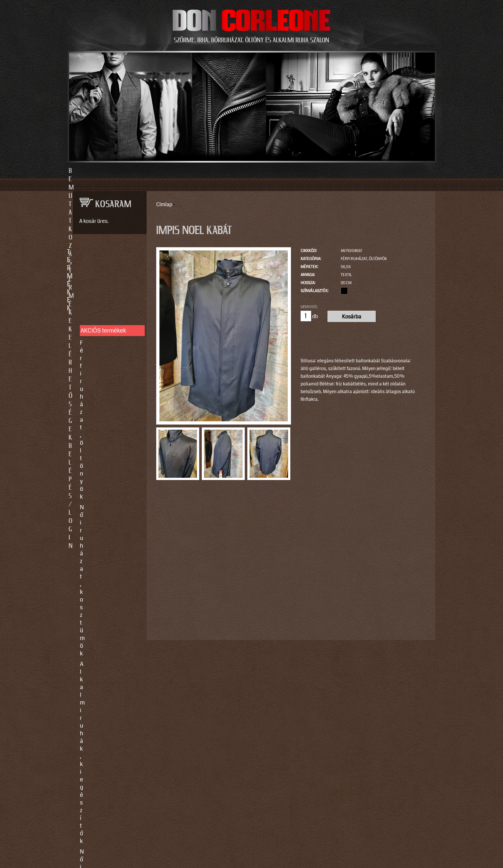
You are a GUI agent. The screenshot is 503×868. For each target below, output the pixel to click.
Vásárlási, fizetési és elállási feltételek (107, 465)
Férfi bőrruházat (100, 337)
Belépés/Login (351, 171)
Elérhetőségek (281, 171)
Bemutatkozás (153, 171)
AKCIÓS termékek (103, 274)
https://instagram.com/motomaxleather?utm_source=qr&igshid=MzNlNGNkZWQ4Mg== (107, 767)
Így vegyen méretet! (105, 451)
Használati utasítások (108, 479)
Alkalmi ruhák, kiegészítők (98, 312)
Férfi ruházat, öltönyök (364, 259)
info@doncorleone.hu (104, 541)
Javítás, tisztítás (100, 440)
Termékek (217, 171)
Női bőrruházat (99, 326)
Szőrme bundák (100, 366)
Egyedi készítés (100, 429)
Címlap (164, 204)
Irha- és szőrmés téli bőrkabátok (106, 351)
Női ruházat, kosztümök (110, 297)
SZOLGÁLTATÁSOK (107, 409)
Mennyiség (309, 307)
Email (78, 608)
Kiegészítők (95, 376)
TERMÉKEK (107, 252)
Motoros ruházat (101, 387)
